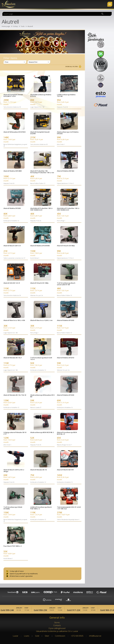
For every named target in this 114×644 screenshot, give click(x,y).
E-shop (15, 26)
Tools (23, 26)
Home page (6, 26)
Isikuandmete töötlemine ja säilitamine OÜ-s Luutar (57, 631)
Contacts (57, 625)
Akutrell (30, 26)
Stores (57, 622)
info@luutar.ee (95, 636)
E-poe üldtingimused (57, 628)
